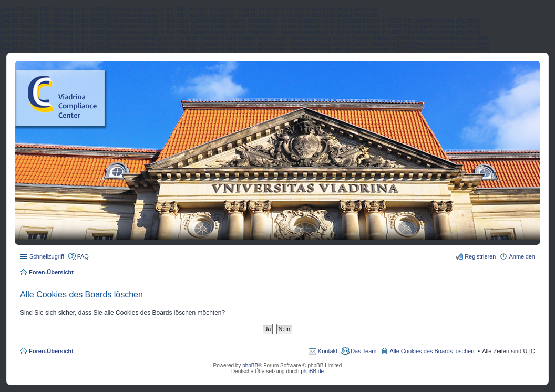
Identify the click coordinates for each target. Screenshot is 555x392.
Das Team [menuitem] (363, 351)
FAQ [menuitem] (83, 256)
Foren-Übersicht (51, 272)
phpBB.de (312, 371)
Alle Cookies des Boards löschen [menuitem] (432, 351)
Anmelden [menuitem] (522, 256)
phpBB (250, 365)
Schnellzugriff (47, 256)
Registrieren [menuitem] (480, 256)
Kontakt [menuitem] (328, 351)
